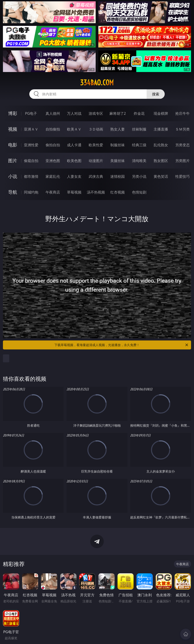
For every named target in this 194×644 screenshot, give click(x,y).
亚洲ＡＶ (31, 129)
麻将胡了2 (118, 113)
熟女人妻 (118, 129)
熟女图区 (161, 161)
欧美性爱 (96, 145)
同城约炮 (31, 192)
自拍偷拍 (53, 129)
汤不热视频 (96, 192)
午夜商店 (53, 192)
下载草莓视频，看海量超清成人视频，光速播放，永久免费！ (122, 345)
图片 (13, 161)
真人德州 (53, 113)
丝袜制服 (139, 129)
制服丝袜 (118, 145)
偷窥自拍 (31, 161)
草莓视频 (74, 192)
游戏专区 (96, 113)
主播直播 (161, 129)
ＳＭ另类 (182, 129)
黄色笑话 (161, 176)
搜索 (156, 94)
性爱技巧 (182, 176)
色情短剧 (139, 192)
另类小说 (139, 176)
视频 (13, 129)
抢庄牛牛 (182, 113)
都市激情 (31, 176)
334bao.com (97, 83)
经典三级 (139, 145)
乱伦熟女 (161, 145)
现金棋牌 (161, 113)
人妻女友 (74, 176)
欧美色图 (74, 161)
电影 (13, 145)
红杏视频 (118, 192)
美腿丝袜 (118, 161)
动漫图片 (96, 161)
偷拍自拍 (53, 145)
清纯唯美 (139, 161)
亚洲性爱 (31, 145)
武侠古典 (96, 176)
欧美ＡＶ (74, 129)
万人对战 (74, 113)
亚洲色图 (53, 161)
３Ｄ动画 (96, 129)
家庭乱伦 (53, 176)
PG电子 (31, 113)
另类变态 (182, 145)
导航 (13, 192)
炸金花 (139, 113)
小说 (13, 176)
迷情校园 (118, 176)
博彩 (13, 113)
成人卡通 (74, 145)
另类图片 (182, 161)
